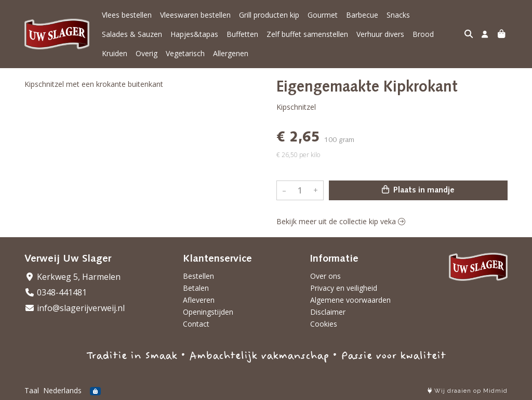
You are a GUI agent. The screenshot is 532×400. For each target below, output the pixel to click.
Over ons (325, 276)
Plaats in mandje (418, 190)
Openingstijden (208, 312)
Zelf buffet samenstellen (307, 34)
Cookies (324, 324)
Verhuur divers (380, 34)
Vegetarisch (185, 53)
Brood (423, 34)
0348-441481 (56, 292)
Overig (147, 53)
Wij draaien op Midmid (468, 391)
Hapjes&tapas (194, 34)
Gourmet (323, 15)
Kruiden (115, 53)
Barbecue (362, 15)
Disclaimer (328, 312)
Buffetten (242, 34)
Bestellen (198, 276)
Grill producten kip (269, 15)
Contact (196, 324)
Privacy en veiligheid (344, 288)
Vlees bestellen (127, 15)
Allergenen (231, 53)
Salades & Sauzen (132, 34)
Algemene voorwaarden (350, 300)
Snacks (398, 15)
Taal (32, 390)
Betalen (196, 288)
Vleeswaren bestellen (195, 15)
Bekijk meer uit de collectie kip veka (341, 221)
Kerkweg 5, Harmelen (72, 277)
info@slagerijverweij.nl (75, 308)
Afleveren (199, 300)
